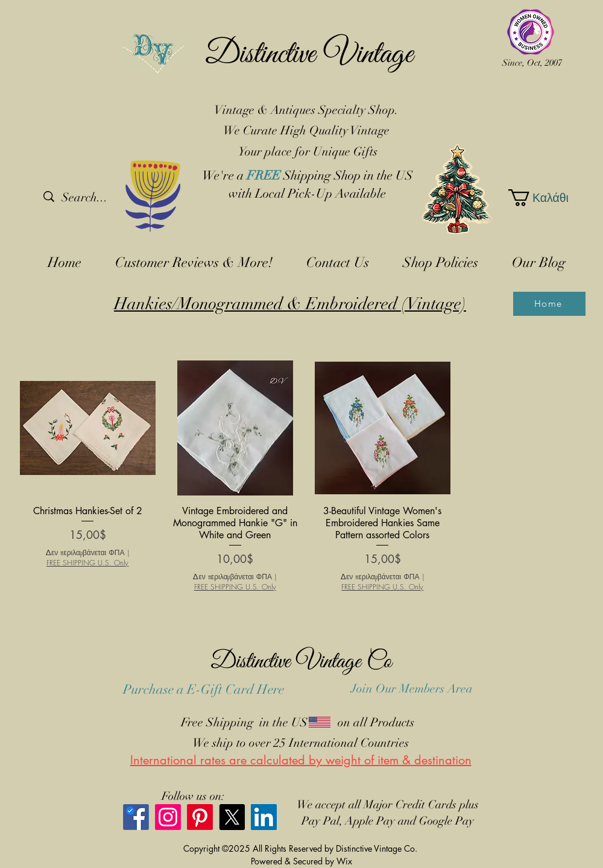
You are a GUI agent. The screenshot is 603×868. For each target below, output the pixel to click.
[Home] (549, 304)
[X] (232, 817)
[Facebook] (136, 817)
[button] (537, 198)
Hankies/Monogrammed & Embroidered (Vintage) (290, 304)
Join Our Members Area (412, 689)
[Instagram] (168, 817)
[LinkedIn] (264, 817)
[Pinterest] (200, 817)
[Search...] (106, 198)
